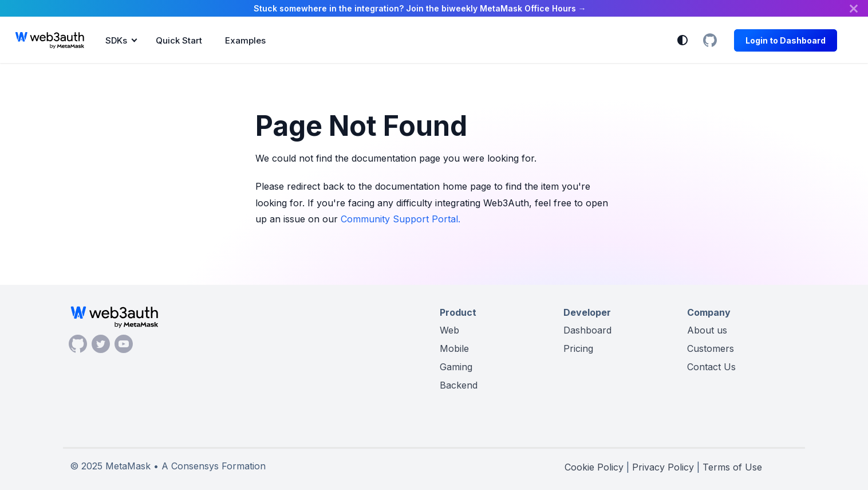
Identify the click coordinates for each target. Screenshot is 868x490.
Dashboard (587, 330)
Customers (711, 348)
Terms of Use (732, 467)
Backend (459, 385)
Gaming (456, 367)
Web (449, 330)
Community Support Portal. (401, 219)
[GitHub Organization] (710, 40)
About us (707, 330)
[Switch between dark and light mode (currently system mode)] (682, 40)
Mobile (454, 348)
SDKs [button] (116, 40)
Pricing (578, 348)
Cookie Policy (594, 467)
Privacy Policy (663, 467)
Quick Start (179, 40)
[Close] (854, 8)
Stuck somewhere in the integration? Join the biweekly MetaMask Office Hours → (420, 8)
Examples (245, 40)
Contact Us (711, 367)
